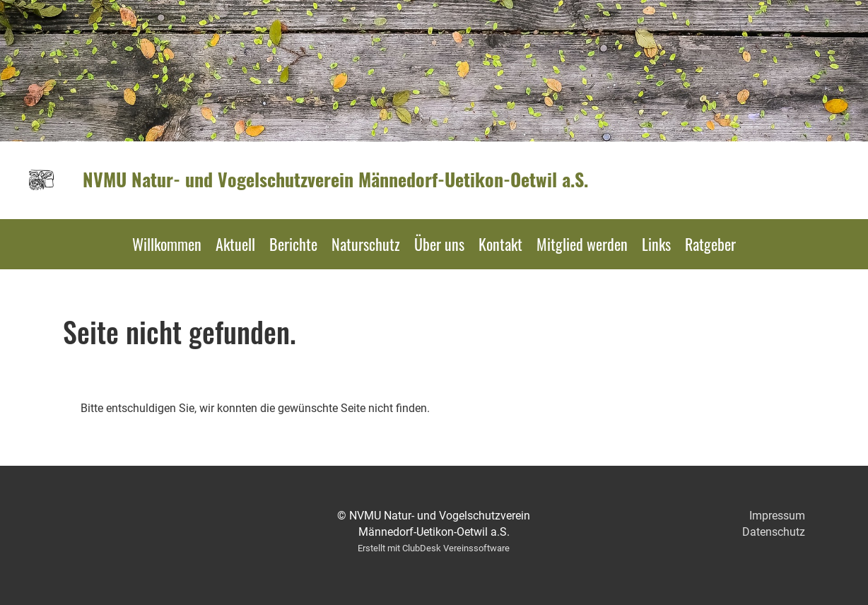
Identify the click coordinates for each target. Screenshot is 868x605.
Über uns (439, 244)
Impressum (777, 516)
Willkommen (167, 244)
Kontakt (500, 244)
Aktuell (235, 244)
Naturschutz (366, 244)
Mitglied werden (582, 244)
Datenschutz (774, 532)
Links (656, 244)
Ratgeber (710, 244)
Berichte (293, 244)
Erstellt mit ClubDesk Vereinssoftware (434, 548)
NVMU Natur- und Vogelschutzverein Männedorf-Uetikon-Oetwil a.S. (335, 180)
